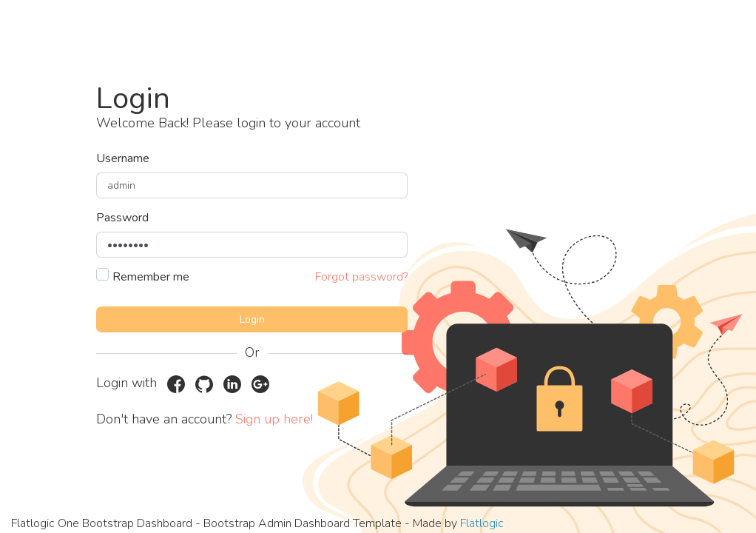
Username (123, 158)
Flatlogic (482, 523)
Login (252, 319)
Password (122, 218)
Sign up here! (274, 419)
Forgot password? (361, 277)
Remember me (151, 277)
